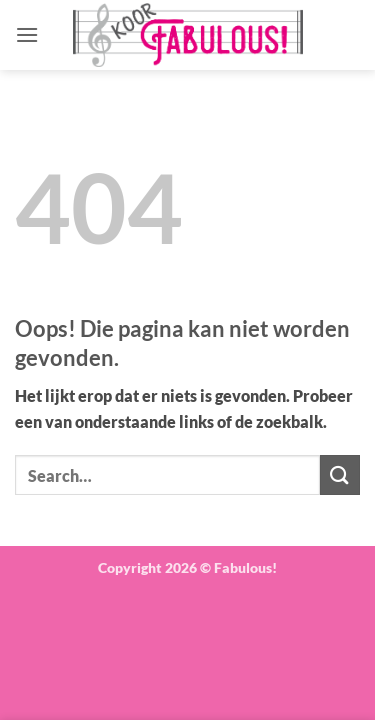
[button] (27, 34)
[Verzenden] (340, 474)
